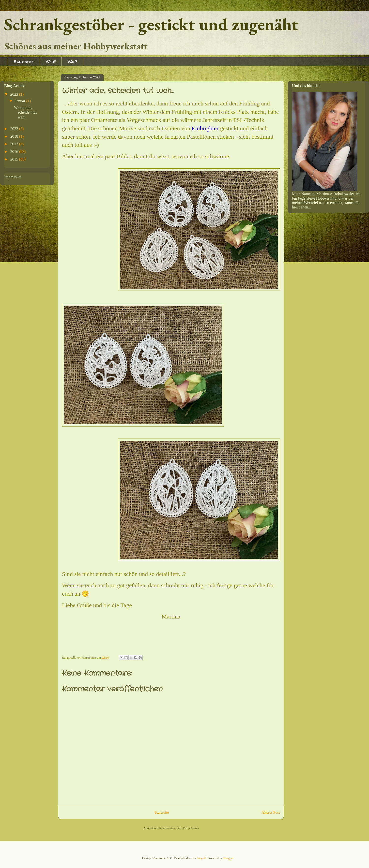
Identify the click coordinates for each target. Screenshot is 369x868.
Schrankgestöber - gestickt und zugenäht (151, 24)
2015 (15, 159)
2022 (15, 129)
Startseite (24, 62)
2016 (15, 152)
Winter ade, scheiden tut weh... (25, 112)
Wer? (51, 62)
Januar (21, 101)
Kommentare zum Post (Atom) (179, 828)
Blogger (228, 858)
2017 (15, 144)
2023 (15, 94)
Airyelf (201, 858)
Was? (72, 62)
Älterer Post (271, 812)
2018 (15, 136)
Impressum (13, 177)
